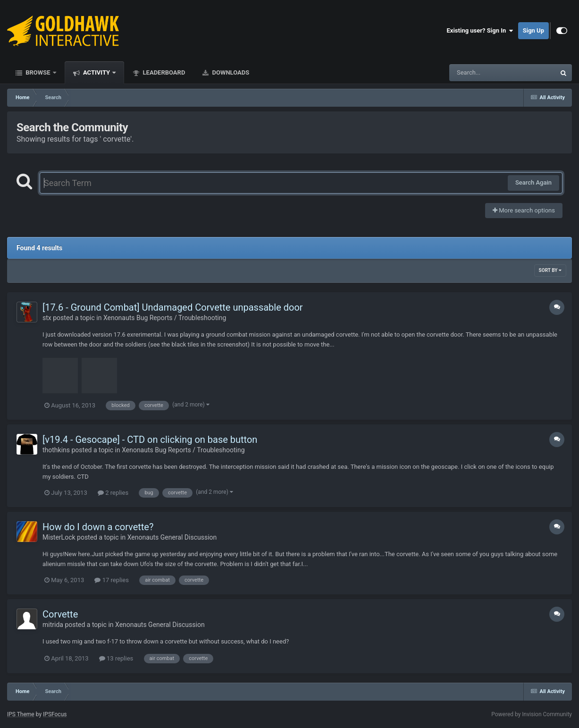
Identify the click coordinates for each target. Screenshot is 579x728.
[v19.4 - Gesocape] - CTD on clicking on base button (150, 440)
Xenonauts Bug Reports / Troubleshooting (165, 318)
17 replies (111, 580)
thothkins (56, 450)
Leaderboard (163, 72)
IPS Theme (21, 714)
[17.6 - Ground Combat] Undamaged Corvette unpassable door (173, 307)
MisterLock (59, 537)
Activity (97, 72)
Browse (38, 72)
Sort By (550, 270)
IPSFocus (55, 714)
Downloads (230, 72)
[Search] (478, 73)
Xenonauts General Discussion (172, 537)
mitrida (53, 625)
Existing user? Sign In (480, 31)
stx (47, 318)
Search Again (533, 182)
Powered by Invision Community (532, 714)
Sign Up (533, 30)
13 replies (116, 658)
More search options (524, 210)
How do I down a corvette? (98, 527)
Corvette (60, 614)
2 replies (113, 493)
